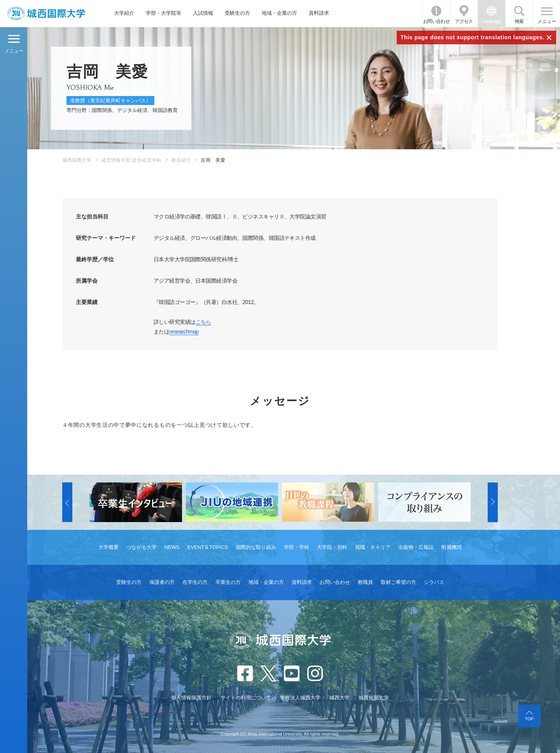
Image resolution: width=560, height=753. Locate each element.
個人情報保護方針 (191, 698)
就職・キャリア (373, 547)
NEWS (172, 547)
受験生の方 (237, 13)
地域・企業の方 (279, 13)
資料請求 (319, 13)
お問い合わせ (436, 21)
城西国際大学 (77, 160)
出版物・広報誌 (416, 547)
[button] (67, 502)
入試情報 (203, 13)
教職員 (365, 582)
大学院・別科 (332, 547)
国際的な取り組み (256, 547)
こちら (203, 322)
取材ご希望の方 (398, 582)
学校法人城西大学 (300, 698)
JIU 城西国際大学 (46, 13)
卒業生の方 (228, 582)
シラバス (434, 582)
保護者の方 (162, 582)
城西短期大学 (374, 698)
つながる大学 (142, 547)
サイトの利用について (246, 698)
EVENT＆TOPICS (208, 547)
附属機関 (451, 547)
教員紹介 (181, 160)
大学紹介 (124, 13)
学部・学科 (297, 547)
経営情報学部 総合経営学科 (132, 160)
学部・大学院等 (164, 13)
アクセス (464, 21)
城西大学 (339, 698)
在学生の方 (195, 582)
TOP (529, 719)
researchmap (184, 332)
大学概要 (108, 547)
